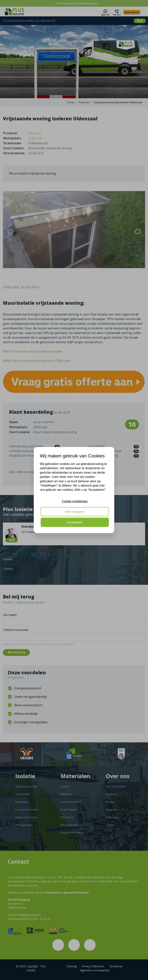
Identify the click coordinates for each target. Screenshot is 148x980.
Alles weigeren (75, 512)
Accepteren (75, 522)
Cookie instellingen (75, 501)
